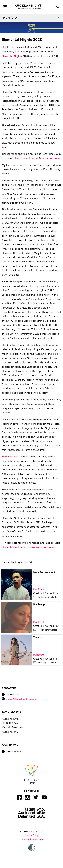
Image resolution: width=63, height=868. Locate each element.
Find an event (31, 18)
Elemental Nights (12, 56)
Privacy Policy (32, 835)
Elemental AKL (10, 456)
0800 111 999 (13, 751)
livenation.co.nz (51, 158)
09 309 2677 (13, 694)
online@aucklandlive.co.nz (22, 699)
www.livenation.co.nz (42, 547)
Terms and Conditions (32, 839)
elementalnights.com (26, 158)
